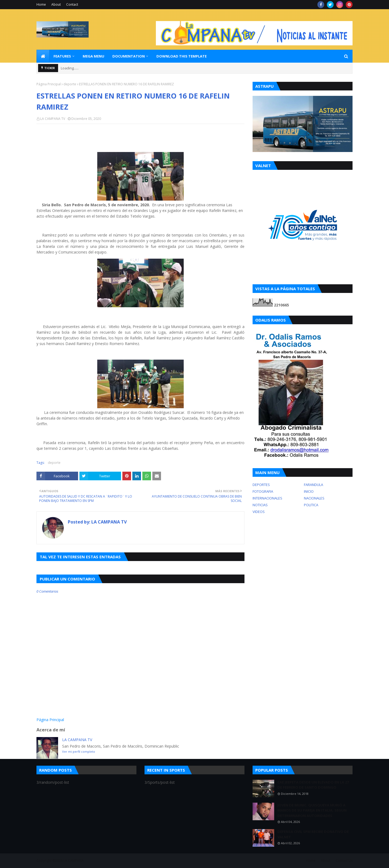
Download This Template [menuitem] (182, 56)
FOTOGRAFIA (263, 491)
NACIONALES (314, 498)
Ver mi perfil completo (79, 752)
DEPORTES (261, 485)
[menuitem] (43, 56)
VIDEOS (259, 512)
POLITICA (311, 505)
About (56, 4)
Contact (72, 4)
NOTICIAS (260, 505)
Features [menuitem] (62, 56)
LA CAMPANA (74, 861)
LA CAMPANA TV (53, 119)
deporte (70, 84)
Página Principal (49, 84)
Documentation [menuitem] (129, 56)
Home (41, 4)
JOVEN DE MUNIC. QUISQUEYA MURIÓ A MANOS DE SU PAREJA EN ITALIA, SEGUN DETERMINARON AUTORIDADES (312, 810)
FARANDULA (313, 485)
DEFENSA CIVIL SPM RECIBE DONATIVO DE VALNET (313, 834)
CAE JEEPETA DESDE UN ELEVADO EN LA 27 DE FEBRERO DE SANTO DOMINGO (313, 785)
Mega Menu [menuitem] (93, 56)
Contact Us (344, 861)
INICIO (309, 491)
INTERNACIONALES (267, 498)
